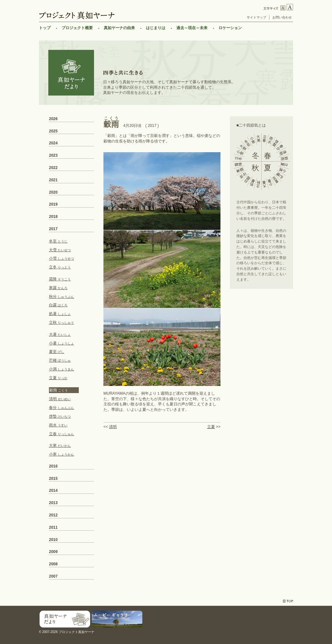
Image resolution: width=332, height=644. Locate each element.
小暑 (61, 343)
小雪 (61, 258)
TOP (288, 601)
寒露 (58, 288)
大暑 (60, 334)
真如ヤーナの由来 (119, 28)
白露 (58, 305)
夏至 (57, 352)
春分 (61, 408)
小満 (61, 369)
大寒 (60, 446)
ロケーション (230, 28)
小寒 (61, 454)
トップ (45, 28)
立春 (61, 434)
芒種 (60, 360)
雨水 (58, 425)
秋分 (61, 297)
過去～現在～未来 (192, 28)
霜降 (60, 279)
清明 (113, 427)
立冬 (60, 267)
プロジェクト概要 (77, 28)
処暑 (60, 314)
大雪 (60, 250)
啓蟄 (60, 416)
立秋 (61, 322)
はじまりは (156, 28)
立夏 (211, 427)
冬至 (58, 241)
